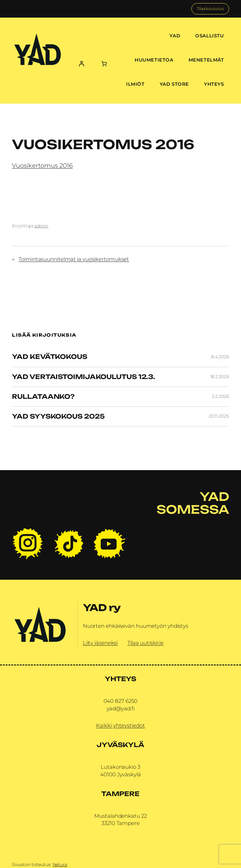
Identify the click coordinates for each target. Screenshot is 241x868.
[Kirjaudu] (81, 64)
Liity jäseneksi (100, 643)
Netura (60, 865)
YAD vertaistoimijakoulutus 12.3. (83, 377)
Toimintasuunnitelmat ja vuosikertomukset (74, 259)
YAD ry (102, 608)
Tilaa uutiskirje (145, 643)
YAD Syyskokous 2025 (58, 416)
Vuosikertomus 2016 (42, 165)
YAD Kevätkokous (50, 357)
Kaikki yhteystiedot (120, 725)
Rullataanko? (43, 397)
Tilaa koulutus (210, 9)
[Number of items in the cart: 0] (104, 64)
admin (41, 226)
